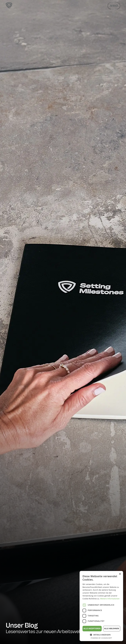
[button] (101, 635)
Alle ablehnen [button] (112, 629)
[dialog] (101, 606)
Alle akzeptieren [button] (92, 629)
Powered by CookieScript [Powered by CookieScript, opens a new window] (101, 638)
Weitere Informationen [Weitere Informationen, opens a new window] (110, 599)
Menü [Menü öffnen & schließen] (114, 6)
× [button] (120, 574)
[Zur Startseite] (9, 6)
